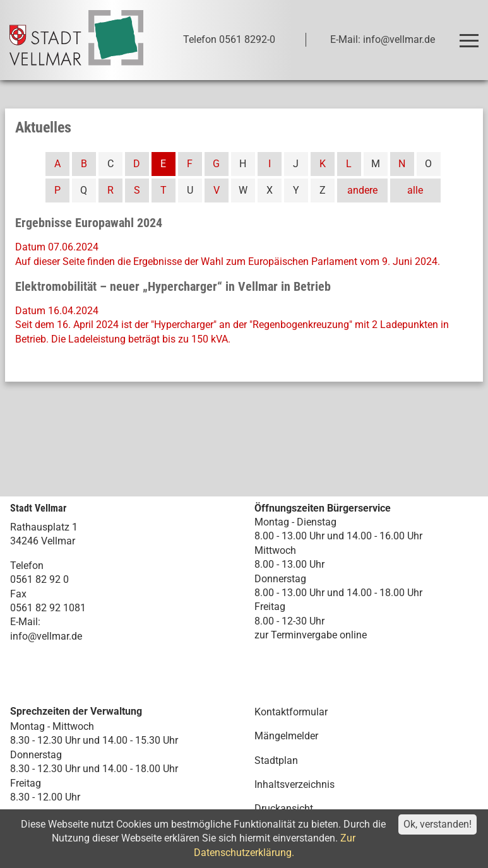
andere (362, 190)
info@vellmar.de (46, 636)
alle (415, 190)
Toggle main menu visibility (471, 35)
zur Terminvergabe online (311, 635)
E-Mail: (25, 622)
